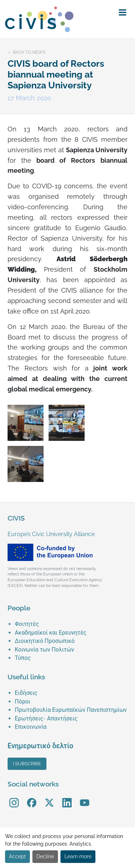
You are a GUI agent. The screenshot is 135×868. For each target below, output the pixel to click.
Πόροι (22, 702)
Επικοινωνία (31, 727)
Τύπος (23, 658)
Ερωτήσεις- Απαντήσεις (46, 718)
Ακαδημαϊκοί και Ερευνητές (51, 633)
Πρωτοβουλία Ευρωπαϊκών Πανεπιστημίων (71, 710)
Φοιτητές (27, 624)
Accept (17, 856)
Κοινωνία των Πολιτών (44, 650)
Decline (45, 856)
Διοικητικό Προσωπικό (45, 641)
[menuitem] (71, 624)
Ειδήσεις (26, 693)
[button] (123, 13)
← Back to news (26, 52)
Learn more (78, 856)
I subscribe (27, 764)
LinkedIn (67, 798)
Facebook (32, 798)
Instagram (14, 798)
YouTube (84, 798)
